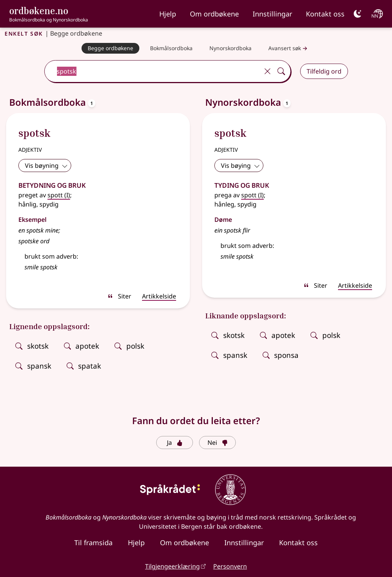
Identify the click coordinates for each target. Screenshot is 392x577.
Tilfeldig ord (324, 71)
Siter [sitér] (119, 296)
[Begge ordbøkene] (110, 48)
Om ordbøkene (214, 14)
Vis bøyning (46, 166)
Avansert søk (289, 48)
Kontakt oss (325, 14)
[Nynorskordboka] (230, 48)
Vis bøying (240, 166)
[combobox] (153, 71)
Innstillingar (272, 14)
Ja (175, 443)
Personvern (230, 566)
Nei (218, 443)
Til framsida (93, 543)
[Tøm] (268, 71)
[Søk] (281, 71)
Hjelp (168, 14)
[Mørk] (358, 14)
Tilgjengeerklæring (172, 566)
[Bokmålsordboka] (171, 48)
